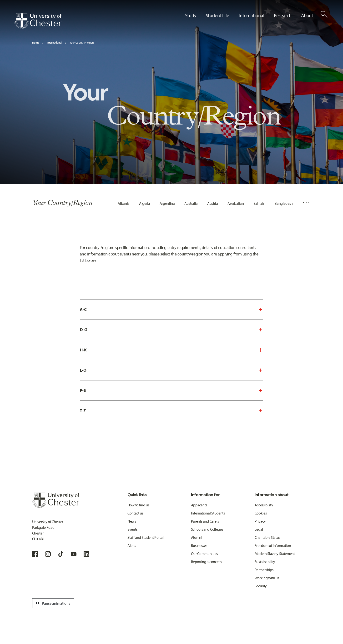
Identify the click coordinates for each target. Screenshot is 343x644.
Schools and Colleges (207, 529)
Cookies (261, 513)
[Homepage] (38, 21)
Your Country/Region (82, 42)
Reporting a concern (206, 562)
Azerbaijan (236, 203)
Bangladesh (284, 203)
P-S (83, 390)
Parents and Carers (205, 521)
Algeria (145, 203)
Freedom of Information (273, 545)
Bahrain (259, 203)
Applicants (199, 505)
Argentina (167, 203)
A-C (83, 309)
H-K (83, 350)
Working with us (267, 578)
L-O (83, 370)
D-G (83, 330)
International (54, 42)
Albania (124, 203)
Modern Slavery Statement (275, 554)
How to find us (138, 505)
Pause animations (52, 603)
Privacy (260, 521)
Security (261, 586)
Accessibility (264, 505)
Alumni (197, 537)
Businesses (199, 545)
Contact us (135, 513)
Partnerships (264, 570)
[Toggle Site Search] (324, 14)
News (132, 521)
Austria (213, 203)
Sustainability (265, 562)
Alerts (132, 545)
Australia (191, 203)
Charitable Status (267, 537)
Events (132, 529)
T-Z (83, 411)
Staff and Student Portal (145, 537)
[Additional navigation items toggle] (304, 203)
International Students (208, 513)
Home (36, 42)
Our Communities (204, 554)
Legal (259, 529)
